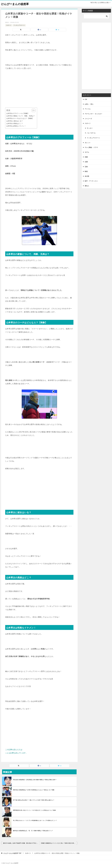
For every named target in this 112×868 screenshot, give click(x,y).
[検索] (96, 16)
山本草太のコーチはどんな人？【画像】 (20, 118)
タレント (88, 143)
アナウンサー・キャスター (93, 114)
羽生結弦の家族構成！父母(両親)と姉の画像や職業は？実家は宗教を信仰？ (35, 780)
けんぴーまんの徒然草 (17, 4)
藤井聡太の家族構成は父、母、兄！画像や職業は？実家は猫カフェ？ (33, 831)
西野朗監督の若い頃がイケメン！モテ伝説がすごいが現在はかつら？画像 (34, 810)
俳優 (86, 157)
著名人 (87, 186)
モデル (87, 152)
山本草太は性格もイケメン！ (16, 126)
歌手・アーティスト (91, 181)
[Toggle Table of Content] (33, 110)
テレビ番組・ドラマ (91, 147)
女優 (86, 162)
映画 (86, 171)
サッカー (90, 128)
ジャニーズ (88, 119)
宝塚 (86, 167)
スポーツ (9, 25)
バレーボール (91, 133)
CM (86, 99)
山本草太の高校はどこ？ (15, 123)
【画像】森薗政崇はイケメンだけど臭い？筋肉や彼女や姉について (59, 843)
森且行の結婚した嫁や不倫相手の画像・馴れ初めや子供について (21, 843)
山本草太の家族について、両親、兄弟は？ (21, 116)
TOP (12, 853)
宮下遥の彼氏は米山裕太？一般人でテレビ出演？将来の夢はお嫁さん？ (34, 800)
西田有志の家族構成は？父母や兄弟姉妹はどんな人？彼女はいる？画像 (34, 790)
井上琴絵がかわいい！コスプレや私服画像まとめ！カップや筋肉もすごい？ (35, 820)
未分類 (87, 176)
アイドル (88, 109)
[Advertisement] (39, 89)
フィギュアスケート (19, 25)
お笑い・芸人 (89, 104)
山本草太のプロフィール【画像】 (18, 113)
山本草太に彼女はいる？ (15, 121)
